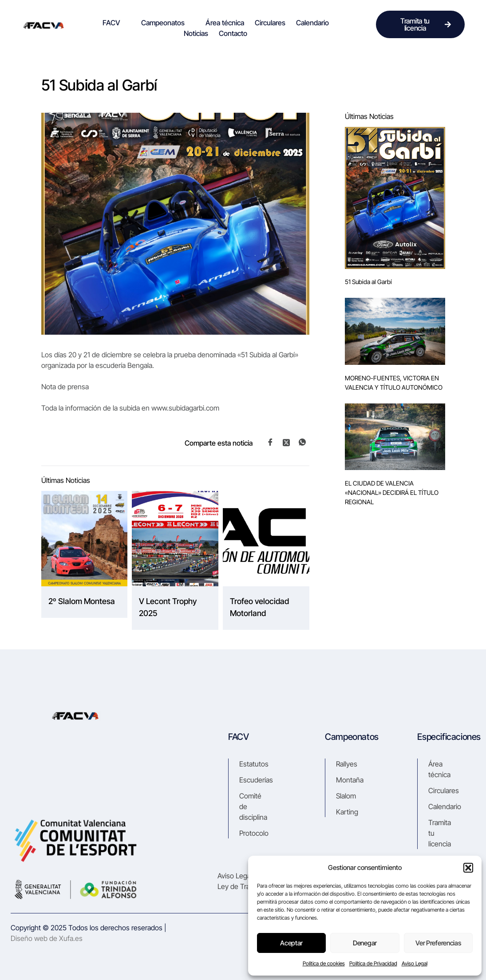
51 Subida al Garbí (368, 282)
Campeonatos (167, 23)
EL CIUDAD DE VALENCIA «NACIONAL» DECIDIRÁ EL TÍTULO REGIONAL (392, 492)
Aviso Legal (415, 963)
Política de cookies (324, 963)
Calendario (312, 23)
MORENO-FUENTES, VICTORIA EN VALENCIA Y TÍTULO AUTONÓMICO (394, 383)
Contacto (233, 33)
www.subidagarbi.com (185, 408)
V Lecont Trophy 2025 (168, 607)
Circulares (270, 23)
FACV (115, 23)
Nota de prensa (65, 387)
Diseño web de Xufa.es (47, 938)
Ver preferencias (438, 943)
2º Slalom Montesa (82, 601)
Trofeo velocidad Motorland (259, 607)
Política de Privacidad (373, 963)
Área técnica (225, 23)
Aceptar (291, 943)
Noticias (196, 33)
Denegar (365, 943)
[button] (468, 868)
